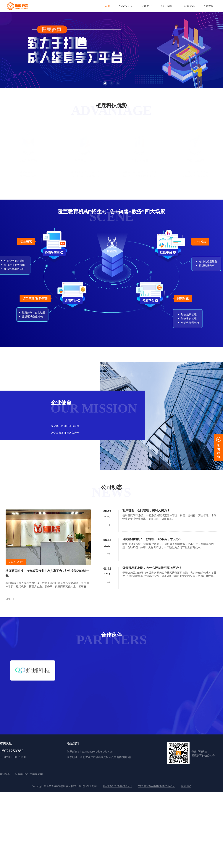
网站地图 (186, 786)
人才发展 (208, 6)
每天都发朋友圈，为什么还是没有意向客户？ (152, 568)
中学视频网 (36, 774)
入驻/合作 (168, 6)
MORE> (10, 599)
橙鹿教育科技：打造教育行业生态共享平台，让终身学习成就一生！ (47, 573)
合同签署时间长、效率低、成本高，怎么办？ (152, 539)
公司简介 (147, 6)
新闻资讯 (189, 6)
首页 (107, 6)
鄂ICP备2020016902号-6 (117, 786)
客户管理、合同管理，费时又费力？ (146, 511)
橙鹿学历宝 (21, 774)
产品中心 (126, 6)
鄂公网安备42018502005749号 (156, 786)
